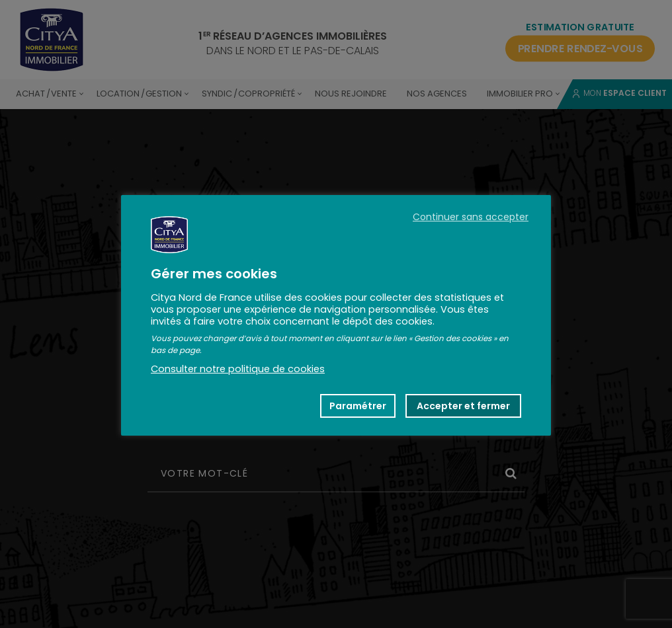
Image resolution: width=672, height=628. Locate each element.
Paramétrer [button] (358, 406)
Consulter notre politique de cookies (238, 369)
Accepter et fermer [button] (463, 406)
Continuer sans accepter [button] (471, 217)
